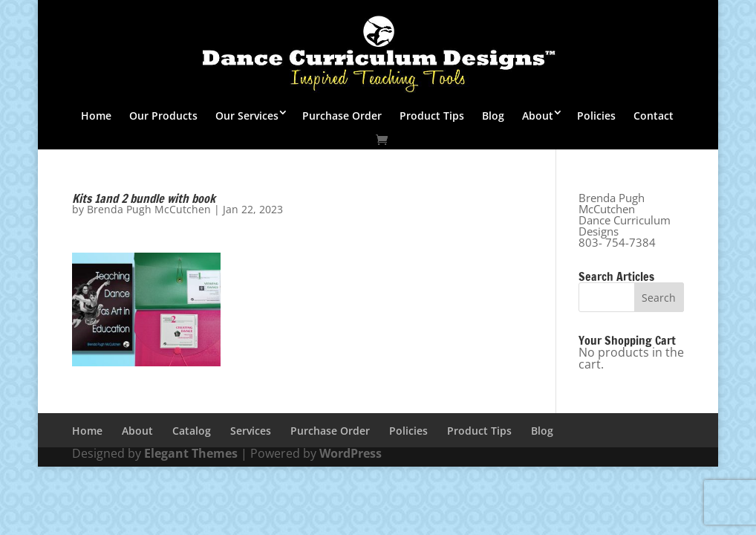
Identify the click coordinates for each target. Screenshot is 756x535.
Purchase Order (342, 116)
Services (251, 431)
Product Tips (432, 116)
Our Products (163, 116)
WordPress (351, 453)
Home (96, 116)
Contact (654, 116)
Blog (493, 116)
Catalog (192, 431)
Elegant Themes (191, 453)
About (538, 116)
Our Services (247, 116)
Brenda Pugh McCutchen (149, 209)
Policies (596, 116)
